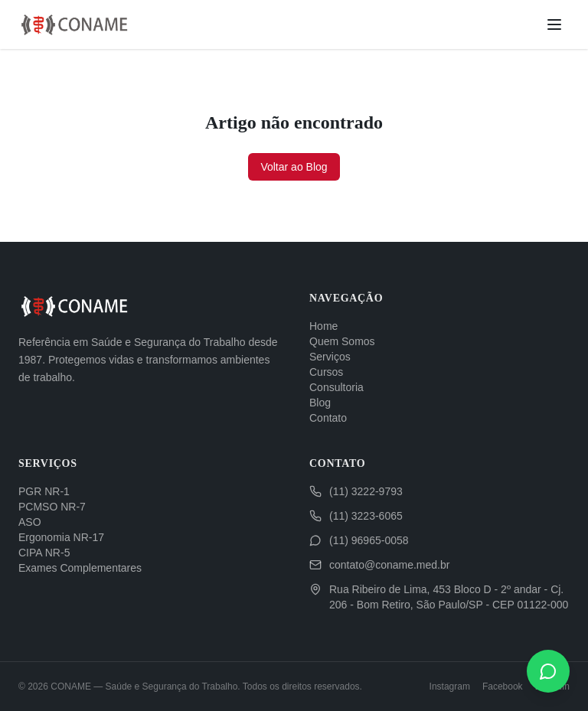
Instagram (450, 687)
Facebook (503, 687)
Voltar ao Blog (294, 167)
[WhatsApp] (548, 671)
